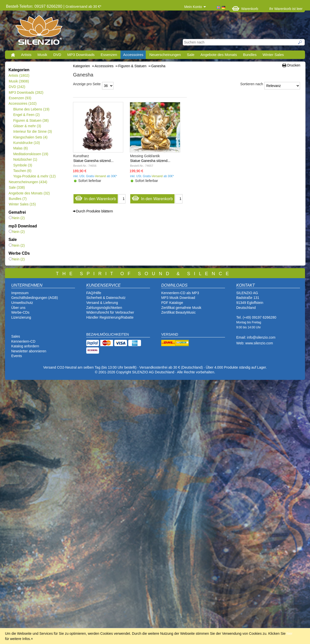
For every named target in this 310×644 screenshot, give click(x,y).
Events (17, 356)
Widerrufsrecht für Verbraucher (110, 312)
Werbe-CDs (20, 312)
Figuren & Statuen (31, 120)
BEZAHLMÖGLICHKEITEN (107, 334)
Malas (20, 148)
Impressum (20, 293)
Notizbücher (25, 159)
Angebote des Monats (219, 55)
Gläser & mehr (27, 126)
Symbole (22, 165)
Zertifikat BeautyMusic (178, 312)
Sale (191, 55)
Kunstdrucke (26, 143)
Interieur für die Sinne (32, 131)
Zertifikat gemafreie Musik (181, 308)
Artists (26, 55)
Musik (42, 55)
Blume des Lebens (31, 109)
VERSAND (170, 334)
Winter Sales (273, 55)
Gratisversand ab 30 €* (83, 6)
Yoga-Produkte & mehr (34, 176)
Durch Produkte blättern (94, 211)
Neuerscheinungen (165, 55)
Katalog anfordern (25, 346)
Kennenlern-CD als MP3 (180, 293)
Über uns (18, 308)
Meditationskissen (31, 154)
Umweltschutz (22, 303)
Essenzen (109, 55)
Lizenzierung (21, 317)
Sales (16, 336)
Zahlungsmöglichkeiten (104, 308)
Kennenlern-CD (23, 341)
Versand (100, 176)
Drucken (294, 65)
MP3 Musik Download (178, 298)
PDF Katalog (171, 303)
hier (289, 634)
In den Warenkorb (95, 198)
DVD (57, 55)
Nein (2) (17, 218)
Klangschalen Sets (30, 137)
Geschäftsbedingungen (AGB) (35, 298)
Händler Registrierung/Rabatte (110, 317)
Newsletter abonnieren (29, 351)
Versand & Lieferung (102, 303)
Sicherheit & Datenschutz (106, 298)
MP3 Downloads (81, 55)
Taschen (22, 171)
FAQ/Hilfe (94, 293)
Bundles (250, 55)
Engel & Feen (26, 115)
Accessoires (133, 55)
